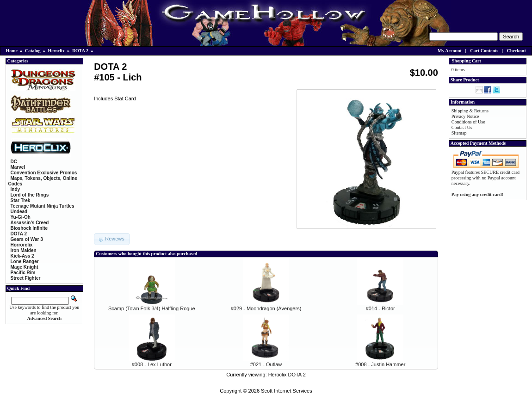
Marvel (18, 167)
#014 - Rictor (380, 308)
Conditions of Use (468, 122)
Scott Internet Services (287, 391)
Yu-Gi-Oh (21, 217)
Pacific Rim (23, 273)
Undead (19, 212)
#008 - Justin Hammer (380, 364)
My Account (450, 51)
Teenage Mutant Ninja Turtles (43, 206)
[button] (112, 239)
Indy (15, 189)
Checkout (517, 51)
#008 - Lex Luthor (152, 364)
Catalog (33, 51)
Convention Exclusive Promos (44, 173)
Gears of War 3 (27, 239)
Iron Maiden (24, 250)
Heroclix (56, 51)
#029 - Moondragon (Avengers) (266, 308)
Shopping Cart (467, 61)
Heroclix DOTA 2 (287, 375)
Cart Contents (484, 51)
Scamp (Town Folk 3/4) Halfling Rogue (152, 308)
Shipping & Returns (470, 111)
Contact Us (462, 127)
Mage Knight (25, 267)
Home (12, 51)
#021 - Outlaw (266, 364)
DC (14, 162)
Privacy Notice (465, 116)
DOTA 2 (80, 51)
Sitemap (459, 133)
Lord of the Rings (30, 195)
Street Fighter (26, 278)
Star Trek (21, 200)
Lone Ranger (25, 262)
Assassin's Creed (30, 223)
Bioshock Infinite (29, 228)
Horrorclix (22, 245)
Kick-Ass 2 (22, 256)
